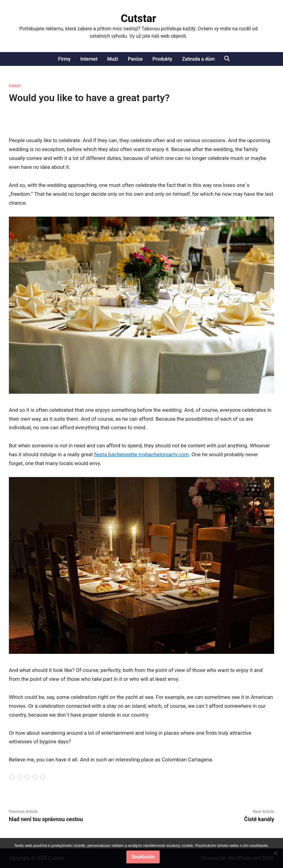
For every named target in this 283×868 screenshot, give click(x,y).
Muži (113, 59)
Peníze (135, 59)
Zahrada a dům (198, 59)
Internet (89, 59)
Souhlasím (143, 857)
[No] (275, 853)
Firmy (64, 59)
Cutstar (139, 19)
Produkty (162, 59)
